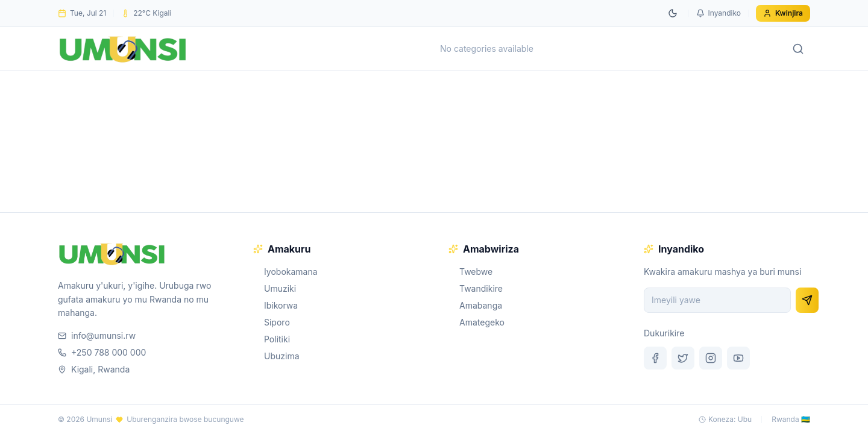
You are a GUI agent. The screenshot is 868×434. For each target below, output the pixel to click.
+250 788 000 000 (102, 352)
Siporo (272, 322)
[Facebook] (655, 358)
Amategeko (476, 322)
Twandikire (476, 288)
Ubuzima (276, 356)
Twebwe (470, 272)
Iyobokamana (285, 272)
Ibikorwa (275, 305)
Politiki (272, 339)
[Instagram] (711, 358)
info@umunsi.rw (97, 335)
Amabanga (475, 305)
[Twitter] (683, 358)
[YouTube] (738, 358)
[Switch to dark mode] (673, 13)
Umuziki (275, 288)
